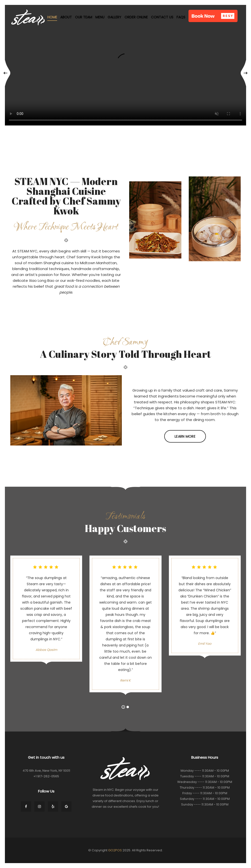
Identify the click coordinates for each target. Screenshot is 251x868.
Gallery (114, 17)
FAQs (181, 17)
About (66, 17)
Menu (100, 17)
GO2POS (115, 850)
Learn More (185, 436)
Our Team (84, 17)
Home (52, 17)
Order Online (136, 17)
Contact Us (162, 17)
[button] (213, 16)
